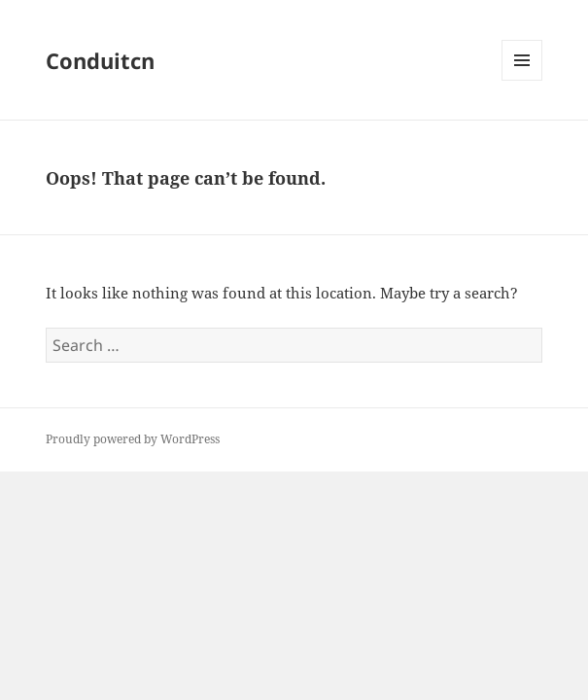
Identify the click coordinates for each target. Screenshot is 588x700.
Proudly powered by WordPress (133, 439)
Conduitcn (100, 60)
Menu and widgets (522, 80)
